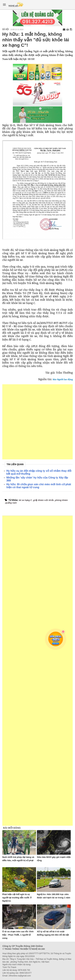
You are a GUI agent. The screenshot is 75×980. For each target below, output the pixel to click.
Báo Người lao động (63, 379)
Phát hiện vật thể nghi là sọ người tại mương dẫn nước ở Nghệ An (17, 898)
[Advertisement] (37, 422)
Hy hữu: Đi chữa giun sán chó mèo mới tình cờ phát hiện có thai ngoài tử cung (39, 486)
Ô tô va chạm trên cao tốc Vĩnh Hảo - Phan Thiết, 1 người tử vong (18, 935)
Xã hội (6, 29)
